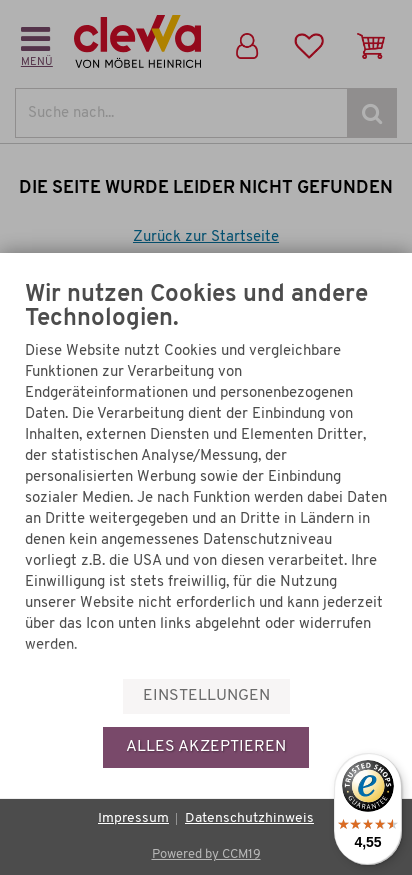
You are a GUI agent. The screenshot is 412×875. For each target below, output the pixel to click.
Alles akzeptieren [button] (206, 747)
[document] (206, 474)
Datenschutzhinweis (249, 818)
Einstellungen (206, 696)
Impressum (133, 818)
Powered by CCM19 (206, 854)
